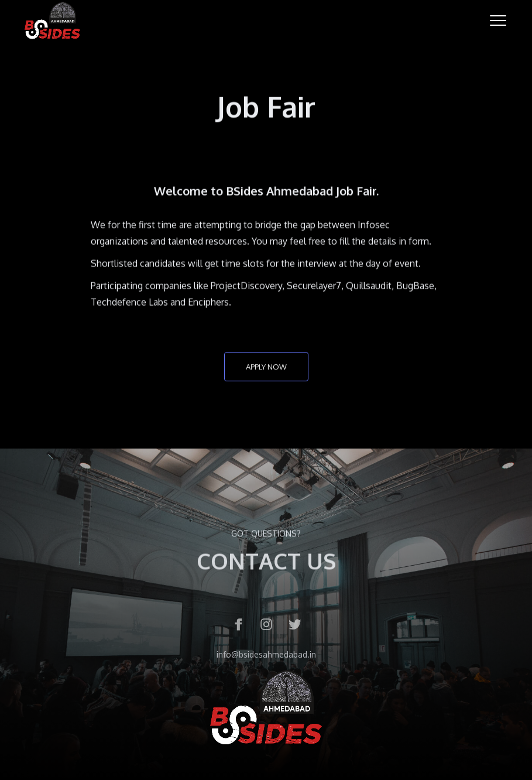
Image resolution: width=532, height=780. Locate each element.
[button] (498, 20)
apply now (266, 368)
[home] (52, 20)
